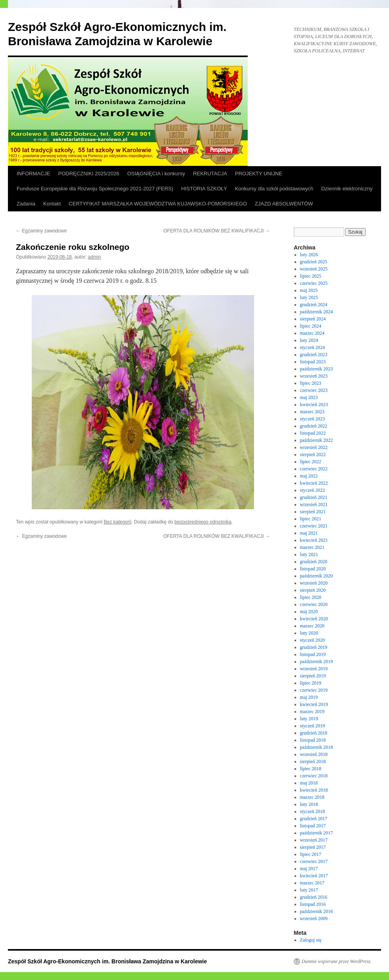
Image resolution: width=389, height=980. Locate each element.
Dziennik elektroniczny (347, 189)
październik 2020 (317, 576)
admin (95, 257)
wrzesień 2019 (314, 669)
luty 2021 (309, 554)
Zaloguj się (311, 940)
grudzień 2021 (314, 497)
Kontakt (52, 204)
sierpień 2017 (313, 847)
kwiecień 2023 (314, 405)
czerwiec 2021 (314, 526)
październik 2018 (317, 747)
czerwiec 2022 (314, 469)
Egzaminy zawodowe (41, 231)
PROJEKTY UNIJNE (259, 174)
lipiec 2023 (311, 383)
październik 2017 (317, 833)
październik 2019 (317, 662)
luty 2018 (309, 804)
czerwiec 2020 (314, 604)
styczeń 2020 (313, 640)
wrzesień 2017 (314, 840)
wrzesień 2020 (314, 583)
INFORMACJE (34, 174)
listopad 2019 (313, 654)
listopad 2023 (313, 362)
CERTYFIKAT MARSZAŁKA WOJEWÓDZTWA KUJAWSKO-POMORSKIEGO (158, 204)
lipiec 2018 (311, 769)
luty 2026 (309, 255)
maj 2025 (309, 290)
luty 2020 (309, 633)
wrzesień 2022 (314, 447)
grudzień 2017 (314, 819)
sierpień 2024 (313, 319)
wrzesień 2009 (314, 919)
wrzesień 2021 (314, 504)
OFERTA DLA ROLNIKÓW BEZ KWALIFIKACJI (217, 231)
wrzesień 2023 (314, 376)
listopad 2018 (313, 740)
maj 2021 (309, 533)
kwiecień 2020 (314, 619)
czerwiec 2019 (314, 690)
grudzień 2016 (314, 897)
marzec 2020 (312, 626)
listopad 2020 (313, 569)
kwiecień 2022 (314, 483)
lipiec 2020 (311, 597)
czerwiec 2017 (314, 861)
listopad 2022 (313, 433)
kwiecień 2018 (314, 790)
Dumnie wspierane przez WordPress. (337, 961)
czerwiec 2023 (314, 390)
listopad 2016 (313, 904)
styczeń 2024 (313, 347)
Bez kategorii (117, 522)
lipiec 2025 (311, 276)
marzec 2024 (312, 333)
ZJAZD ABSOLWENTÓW (284, 204)
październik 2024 (317, 312)
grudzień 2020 (314, 562)
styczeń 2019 (313, 726)
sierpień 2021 (313, 512)
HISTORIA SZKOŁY (204, 189)
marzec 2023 (312, 412)
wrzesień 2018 (314, 754)
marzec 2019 (312, 712)
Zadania (26, 204)
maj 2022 (309, 476)
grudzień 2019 (314, 647)
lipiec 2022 (311, 462)
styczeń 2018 (313, 811)
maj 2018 (309, 783)
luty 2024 (309, 340)
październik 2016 (317, 911)
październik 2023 (317, 369)
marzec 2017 (312, 883)
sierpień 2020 (313, 590)
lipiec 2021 (311, 519)
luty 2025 (309, 297)
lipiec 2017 (311, 854)
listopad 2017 (313, 826)
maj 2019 (309, 697)
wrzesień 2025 (314, 269)
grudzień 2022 (314, 426)
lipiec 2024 (311, 326)
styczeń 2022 (313, 490)
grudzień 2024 (314, 305)
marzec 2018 (312, 797)
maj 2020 (309, 612)
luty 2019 (309, 719)
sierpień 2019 (313, 676)
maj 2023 (309, 397)
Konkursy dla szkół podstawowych (274, 189)
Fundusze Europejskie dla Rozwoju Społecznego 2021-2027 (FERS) (95, 189)
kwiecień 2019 (314, 704)
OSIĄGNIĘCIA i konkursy (156, 174)
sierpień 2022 (313, 455)
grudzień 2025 (314, 262)
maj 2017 (309, 869)
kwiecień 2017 (314, 876)
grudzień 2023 (314, 355)
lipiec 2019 (311, 683)
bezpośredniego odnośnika (203, 522)
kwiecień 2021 (314, 540)
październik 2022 (317, 440)
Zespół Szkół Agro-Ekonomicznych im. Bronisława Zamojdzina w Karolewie (107, 961)
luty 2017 (309, 890)
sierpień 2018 (313, 761)
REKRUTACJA (210, 174)
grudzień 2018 (314, 733)
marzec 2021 (312, 547)
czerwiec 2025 (314, 283)
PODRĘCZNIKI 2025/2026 (89, 174)
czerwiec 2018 (314, 776)
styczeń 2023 (313, 419)
